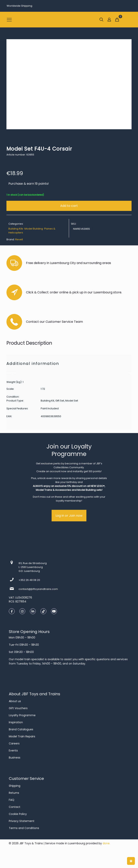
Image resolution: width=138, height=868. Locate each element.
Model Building (34, 229)
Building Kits (16, 229)
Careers (14, 743)
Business (15, 758)
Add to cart (69, 206)
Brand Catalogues (21, 729)
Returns (14, 793)
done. (106, 843)
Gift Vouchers (18, 708)
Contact (15, 807)
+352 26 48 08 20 (29, 580)
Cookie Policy (18, 814)
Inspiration (16, 722)
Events (13, 750)
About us (15, 701)
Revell (19, 239)
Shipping (15, 786)
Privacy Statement (22, 821)
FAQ (12, 800)
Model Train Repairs (22, 736)
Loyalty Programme (22, 715)
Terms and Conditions (24, 828)
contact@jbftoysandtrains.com (38, 589)
